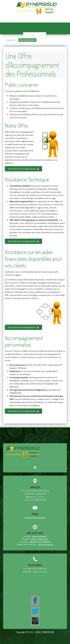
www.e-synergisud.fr (40, 539)
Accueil (10, 40)
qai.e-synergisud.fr (46, 544)
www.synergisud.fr (39, 536)
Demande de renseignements (23, 169)
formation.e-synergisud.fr (40, 542)
